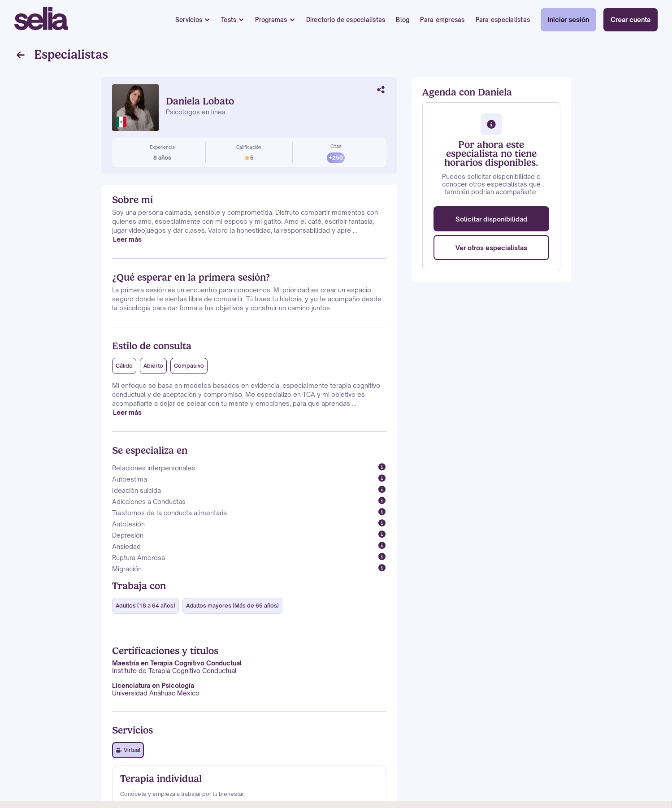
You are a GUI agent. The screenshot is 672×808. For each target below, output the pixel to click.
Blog (403, 20)
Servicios (189, 20)
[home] (41, 20)
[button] (193, 20)
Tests (229, 20)
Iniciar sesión (568, 20)
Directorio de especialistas (346, 20)
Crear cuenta (631, 20)
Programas (271, 20)
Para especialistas (503, 20)
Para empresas (442, 20)
